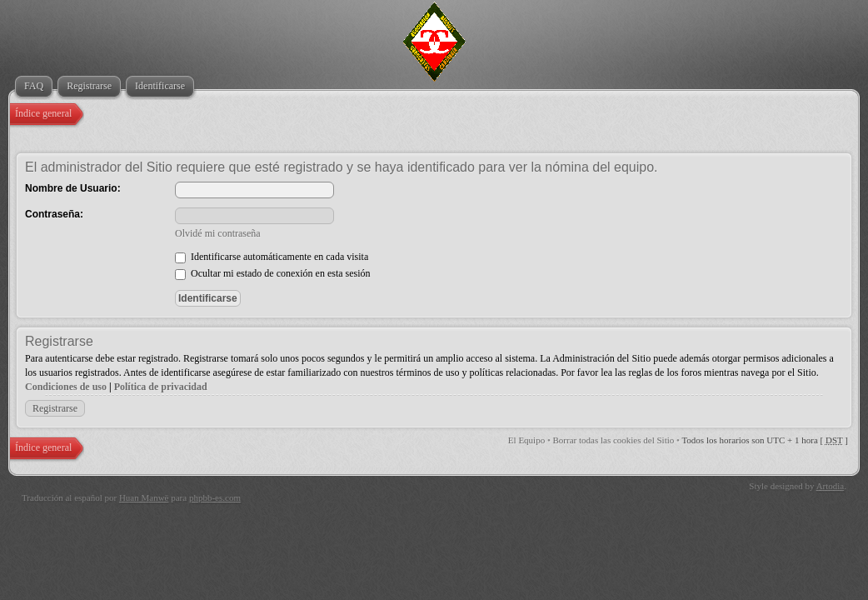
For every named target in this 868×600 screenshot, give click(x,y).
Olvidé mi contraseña (218, 233)
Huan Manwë (144, 497)
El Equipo (526, 440)
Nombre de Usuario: (73, 188)
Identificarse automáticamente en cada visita (272, 257)
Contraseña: (54, 214)
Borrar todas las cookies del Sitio (614, 440)
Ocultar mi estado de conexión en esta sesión (273, 273)
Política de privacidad (161, 387)
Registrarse (55, 408)
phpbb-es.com (215, 497)
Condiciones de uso (66, 387)
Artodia (831, 486)
